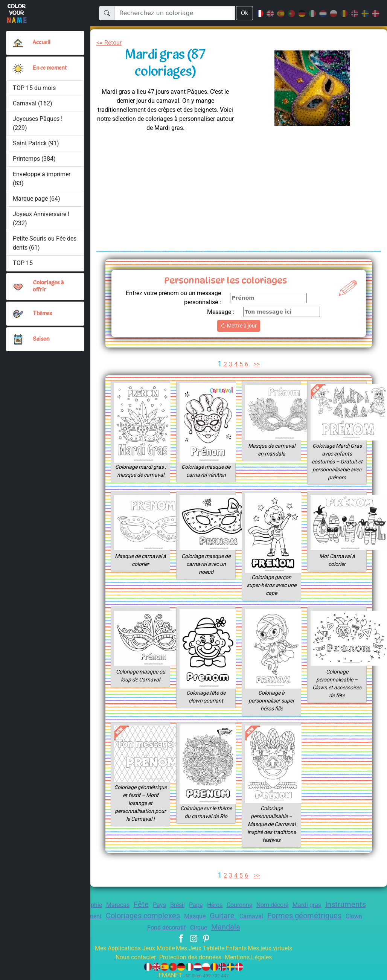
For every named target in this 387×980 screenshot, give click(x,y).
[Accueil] (18, 43)
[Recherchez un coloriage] (174, 13)
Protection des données (190, 957)
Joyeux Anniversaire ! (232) (41, 219)
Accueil (42, 43)
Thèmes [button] (43, 314)
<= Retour (110, 43)
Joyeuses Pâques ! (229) (38, 123)
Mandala (265, 927)
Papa (218, 905)
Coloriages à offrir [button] (49, 286)
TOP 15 (23, 263)
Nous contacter (130, 957)
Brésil (198, 905)
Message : (220, 312)
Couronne (266, 905)
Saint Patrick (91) (36, 143)
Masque (257, 916)
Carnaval (317, 916)
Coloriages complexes (201, 916)
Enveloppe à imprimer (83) (42, 179)
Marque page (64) (37, 199)
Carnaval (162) (33, 103)
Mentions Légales (254, 957)
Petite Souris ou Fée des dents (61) (40, 243)
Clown (168, 927)
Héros (238, 905)
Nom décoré (302, 905)
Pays (179, 905)
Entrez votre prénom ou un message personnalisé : (183, 298)
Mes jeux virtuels (275, 948)
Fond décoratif (202, 927)
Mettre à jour (239, 326)
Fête (160, 904)
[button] (18, 69)
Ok (244, 13)
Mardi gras (339, 905)
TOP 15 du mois (34, 88)
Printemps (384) (34, 159)
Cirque (237, 927)
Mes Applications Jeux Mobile (130, 948)
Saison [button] (41, 339)
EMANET (169, 975)
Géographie (103, 905)
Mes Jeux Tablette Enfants (212, 948)
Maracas (136, 905)
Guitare (286, 916)
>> (258, 364)
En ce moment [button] (52, 68)
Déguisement (138, 916)
